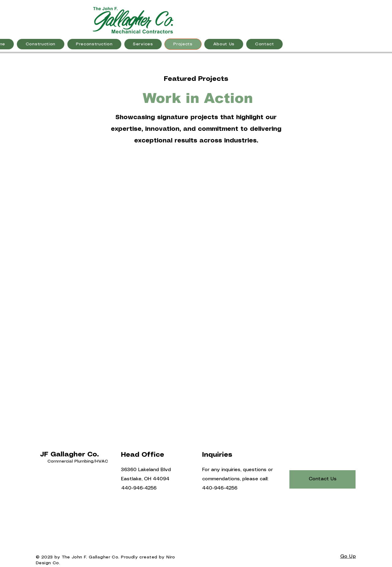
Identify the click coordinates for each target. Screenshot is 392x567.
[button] (40, 44)
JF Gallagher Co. (69, 454)
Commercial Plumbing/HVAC (78, 461)
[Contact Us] (322, 479)
